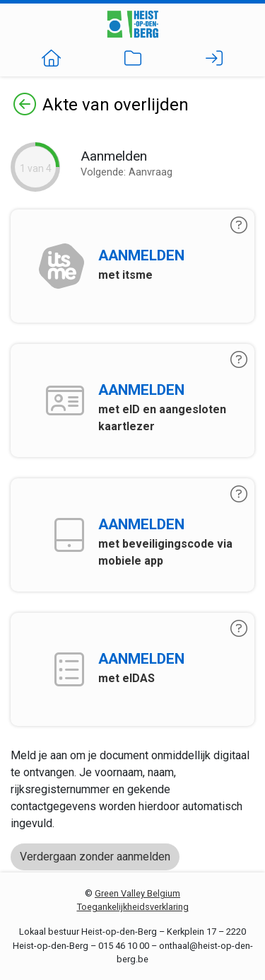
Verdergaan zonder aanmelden (95, 857)
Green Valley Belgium (137, 893)
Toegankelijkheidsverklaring (133, 907)
